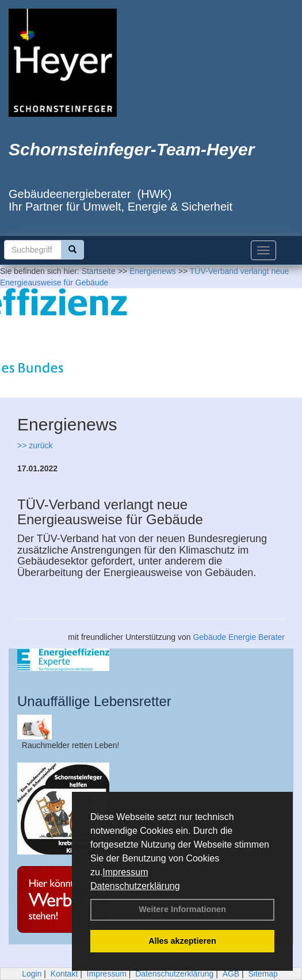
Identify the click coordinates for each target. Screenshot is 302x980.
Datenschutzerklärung (135, 886)
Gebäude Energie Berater (239, 637)
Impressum (125, 872)
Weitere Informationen (182, 909)
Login (32, 974)
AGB (231, 974)
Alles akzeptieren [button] (182, 941)
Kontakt (64, 974)
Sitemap (263, 974)
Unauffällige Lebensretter (94, 701)
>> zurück (35, 445)
